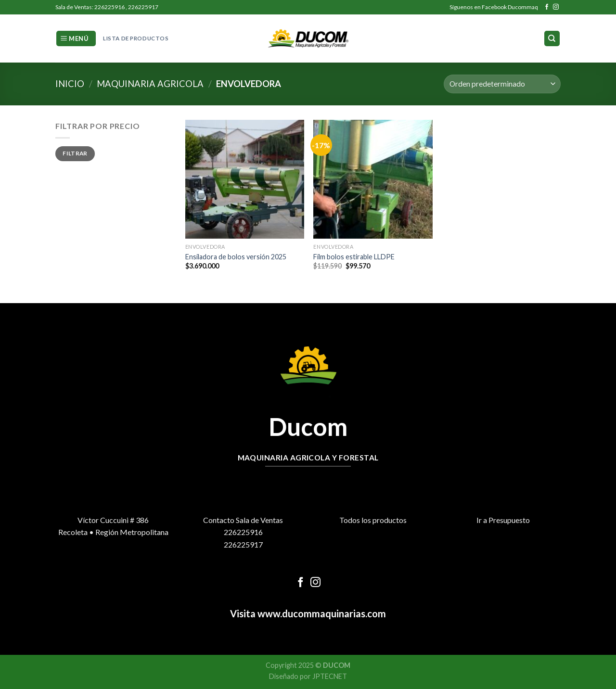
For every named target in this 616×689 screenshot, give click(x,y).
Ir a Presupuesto (503, 520)
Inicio (70, 84)
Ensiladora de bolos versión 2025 (236, 257)
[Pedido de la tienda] (502, 84)
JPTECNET (330, 676)
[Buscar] (552, 39)
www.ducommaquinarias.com (321, 613)
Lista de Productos (136, 38)
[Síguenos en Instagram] (556, 7)
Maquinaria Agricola (150, 84)
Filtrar (75, 153)
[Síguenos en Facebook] (547, 7)
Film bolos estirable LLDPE (354, 257)
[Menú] (76, 39)
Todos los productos (373, 520)
